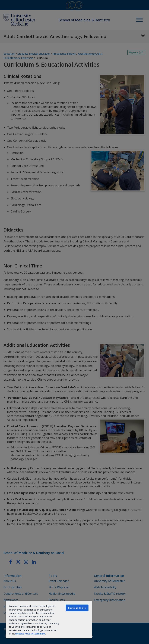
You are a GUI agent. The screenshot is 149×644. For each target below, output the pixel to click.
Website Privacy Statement (30, 634)
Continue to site (77, 608)
